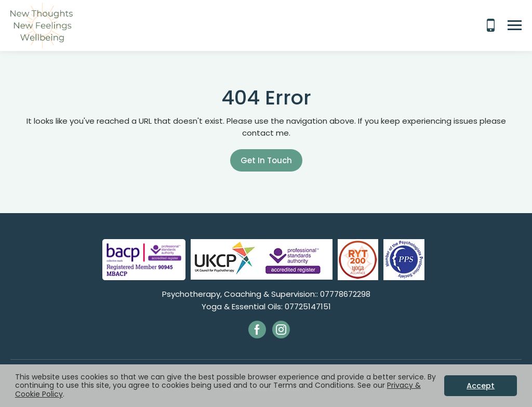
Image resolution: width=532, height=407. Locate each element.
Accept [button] (481, 386)
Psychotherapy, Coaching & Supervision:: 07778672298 (266, 294)
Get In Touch (266, 160)
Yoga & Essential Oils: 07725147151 (266, 306)
